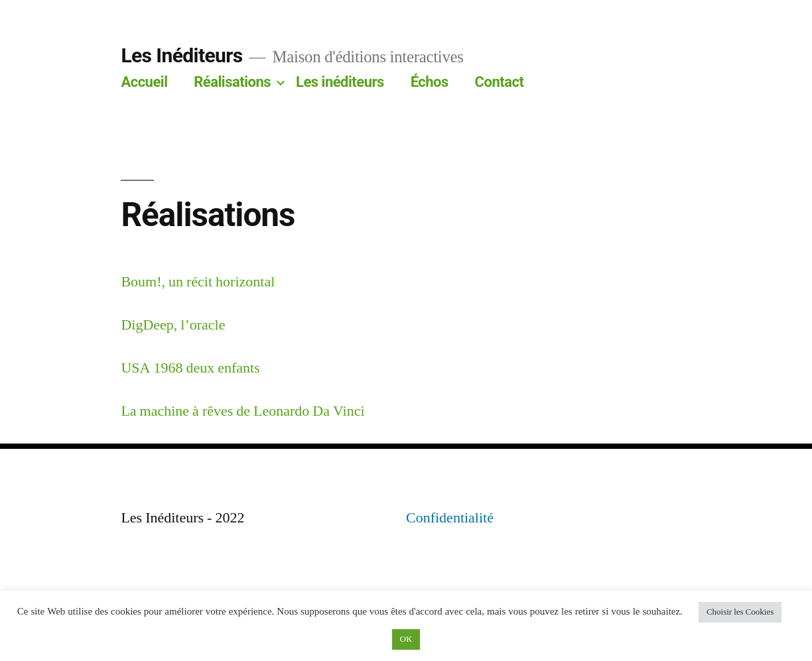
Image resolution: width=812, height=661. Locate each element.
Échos (430, 82)
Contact (500, 82)
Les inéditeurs (340, 82)
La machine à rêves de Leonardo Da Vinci (242, 411)
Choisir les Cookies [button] (740, 612)
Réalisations (232, 82)
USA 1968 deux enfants (190, 368)
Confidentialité (450, 518)
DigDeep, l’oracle (173, 325)
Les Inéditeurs (181, 55)
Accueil (144, 82)
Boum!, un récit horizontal (198, 282)
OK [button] (406, 639)
